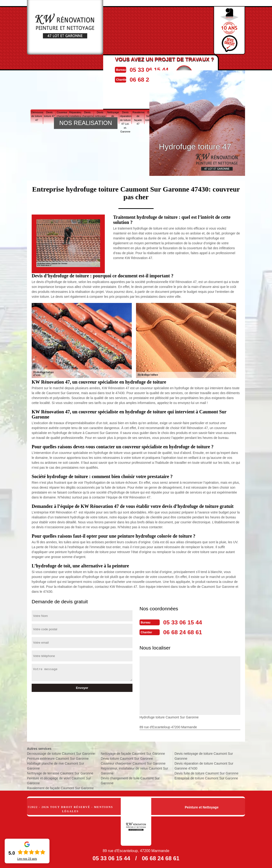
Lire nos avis (27, 859)
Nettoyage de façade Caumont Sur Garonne (133, 753)
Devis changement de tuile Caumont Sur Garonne (130, 780)
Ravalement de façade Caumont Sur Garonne (60, 787)
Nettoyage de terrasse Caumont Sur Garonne (60, 772)
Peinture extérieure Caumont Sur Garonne (58, 758)
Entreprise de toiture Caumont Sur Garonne (206, 777)
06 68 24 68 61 (187, 631)
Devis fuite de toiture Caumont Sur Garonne (206, 772)
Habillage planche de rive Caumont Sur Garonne (56, 765)
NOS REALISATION (86, 123)
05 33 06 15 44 (159, 69)
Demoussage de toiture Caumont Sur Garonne (61, 753)
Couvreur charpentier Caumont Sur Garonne (133, 762)
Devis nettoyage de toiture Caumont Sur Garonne (204, 755)
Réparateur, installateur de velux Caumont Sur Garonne (134, 770)
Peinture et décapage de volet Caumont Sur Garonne (59, 780)
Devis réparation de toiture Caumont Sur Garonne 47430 (204, 765)
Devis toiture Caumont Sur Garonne (127, 758)
